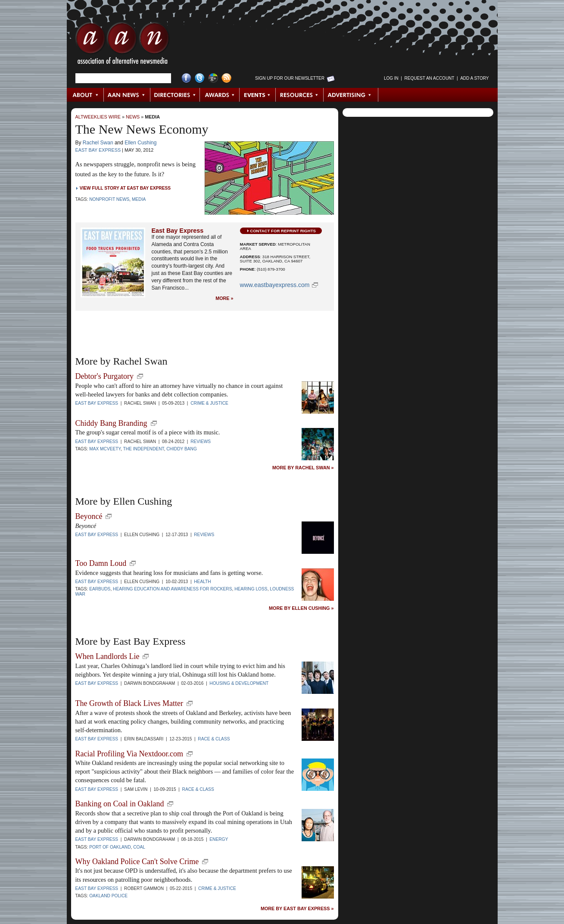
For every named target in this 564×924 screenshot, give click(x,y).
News (133, 117)
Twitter (200, 78)
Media (152, 117)
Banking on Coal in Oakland (120, 804)
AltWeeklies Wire (98, 117)
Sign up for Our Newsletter (290, 78)
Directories (175, 95)
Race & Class (214, 739)
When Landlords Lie (108, 656)
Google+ (213, 78)
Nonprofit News (109, 199)
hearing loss (251, 589)
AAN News (127, 95)
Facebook (186, 78)
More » (224, 298)
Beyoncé (89, 516)
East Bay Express (98, 150)
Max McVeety (105, 449)
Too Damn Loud (101, 563)
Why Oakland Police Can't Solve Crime (137, 862)
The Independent (143, 449)
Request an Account (430, 78)
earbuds (100, 589)
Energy (219, 839)
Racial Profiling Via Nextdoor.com (129, 754)
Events (258, 95)
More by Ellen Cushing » (301, 608)
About (86, 95)
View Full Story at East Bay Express (125, 188)
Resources (300, 95)
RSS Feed (226, 78)
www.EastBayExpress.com (275, 285)
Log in (391, 78)
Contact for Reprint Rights (283, 231)
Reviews (201, 442)
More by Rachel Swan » (303, 468)
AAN (122, 45)
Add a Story (474, 78)
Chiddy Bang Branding (111, 423)
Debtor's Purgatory (104, 376)
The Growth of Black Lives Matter (129, 703)
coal (139, 847)
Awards (220, 95)
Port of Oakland (110, 847)
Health (202, 582)
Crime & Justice (209, 403)
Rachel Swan (98, 143)
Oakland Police (108, 896)
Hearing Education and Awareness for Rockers (172, 589)
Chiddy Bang (182, 449)
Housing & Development (239, 683)
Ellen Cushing (140, 143)
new (140, 376)
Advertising (351, 95)
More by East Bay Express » (297, 909)
